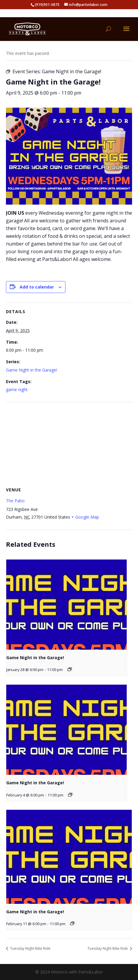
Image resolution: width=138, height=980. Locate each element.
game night (17, 389)
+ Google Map (85, 517)
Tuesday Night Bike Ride (30, 948)
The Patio (15, 501)
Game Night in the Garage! (32, 370)
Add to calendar (37, 287)
